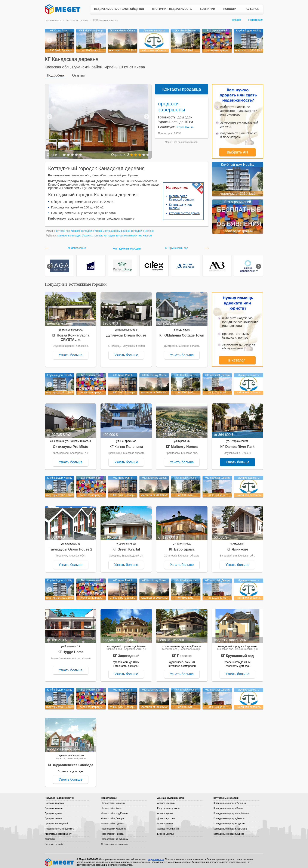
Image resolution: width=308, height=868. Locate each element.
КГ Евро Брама (182, 547)
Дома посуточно (166, 816)
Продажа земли (53, 816)
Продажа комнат (54, 806)
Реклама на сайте (54, 841)
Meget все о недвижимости (59, 860)
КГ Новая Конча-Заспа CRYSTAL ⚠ (71, 335)
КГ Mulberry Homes (182, 444)
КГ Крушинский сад (177, 246)
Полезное (252, 9)
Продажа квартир (54, 800)
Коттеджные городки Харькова (230, 826)
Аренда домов (165, 811)
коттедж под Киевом (68, 228)
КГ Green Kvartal (126, 547)
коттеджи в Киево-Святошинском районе (105, 228)
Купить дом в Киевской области (182, 195)
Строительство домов (184, 211)
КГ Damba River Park (237, 444)
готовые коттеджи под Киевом (134, 233)
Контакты (50, 836)
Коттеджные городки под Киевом (231, 811)
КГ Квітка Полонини (126, 444)
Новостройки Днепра (112, 816)
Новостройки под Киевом (115, 811)
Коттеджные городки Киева (228, 806)
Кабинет (236, 20)
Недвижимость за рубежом (59, 826)
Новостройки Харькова (113, 826)
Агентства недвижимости (58, 831)
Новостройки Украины (113, 800)
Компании (207, 9)
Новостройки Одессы (113, 821)
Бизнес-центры (165, 831)
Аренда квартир (166, 800)
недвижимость (190, 139)
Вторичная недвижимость (172, 9)
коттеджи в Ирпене (142, 228)
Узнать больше (70, 352)
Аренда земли (165, 821)
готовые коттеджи (104, 233)
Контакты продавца (182, 87)
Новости (230, 9)
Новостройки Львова (112, 831)
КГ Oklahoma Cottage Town (182, 333)
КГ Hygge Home (70, 649)
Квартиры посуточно (168, 806)
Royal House (185, 125)
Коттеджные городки (77, 20)
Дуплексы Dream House (126, 333)
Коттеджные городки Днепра (229, 816)
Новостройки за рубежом (115, 836)
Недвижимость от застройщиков (119, 9)
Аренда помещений (168, 826)
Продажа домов (53, 811)
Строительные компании (114, 841)
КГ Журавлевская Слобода (71, 762)
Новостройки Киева (112, 806)
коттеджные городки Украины (75, 233)
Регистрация (256, 20)
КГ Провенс (182, 653)
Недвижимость (53, 20)
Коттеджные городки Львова (229, 831)
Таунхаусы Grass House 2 (71, 547)
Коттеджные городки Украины (230, 800)
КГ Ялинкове (238, 547)
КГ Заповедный (77, 246)
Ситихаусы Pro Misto (70, 444)
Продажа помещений (56, 821)
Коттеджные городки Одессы (229, 821)
